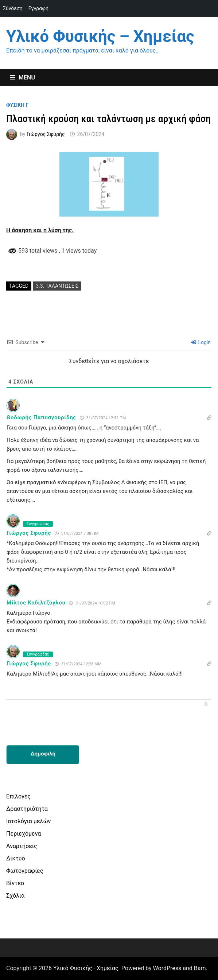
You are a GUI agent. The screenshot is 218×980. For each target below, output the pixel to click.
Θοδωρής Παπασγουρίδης (41, 417)
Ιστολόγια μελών (28, 821)
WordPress (167, 968)
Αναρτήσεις (22, 846)
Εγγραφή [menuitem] (38, 8)
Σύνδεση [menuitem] (13, 8)
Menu (22, 77)
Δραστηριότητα (27, 809)
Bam (200, 968)
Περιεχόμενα (24, 834)
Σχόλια (15, 896)
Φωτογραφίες (25, 871)
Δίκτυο (16, 858)
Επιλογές (18, 796)
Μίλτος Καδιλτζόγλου (36, 603)
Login (201, 342)
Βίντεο (15, 883)
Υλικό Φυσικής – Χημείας (100, 36)
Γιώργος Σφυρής (46, 134)
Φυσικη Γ (17, 105)
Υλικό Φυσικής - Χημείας (86, 968)
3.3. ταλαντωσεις (57, 286)
